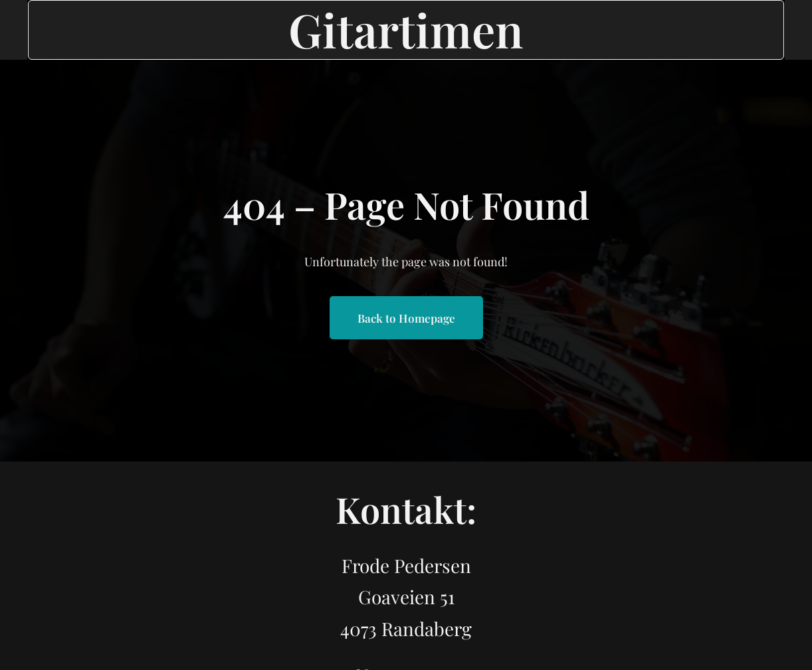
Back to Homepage (406, 318)
